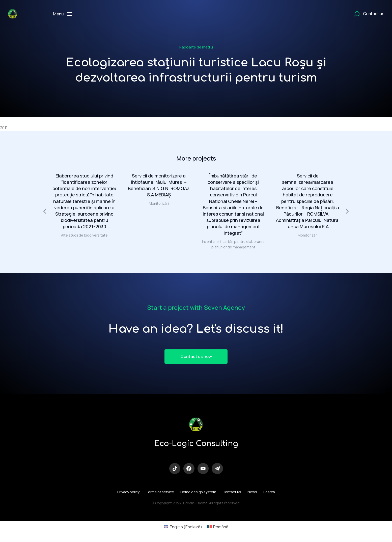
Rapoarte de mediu (196, 47)
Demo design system (198, 494)
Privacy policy (128, 494)
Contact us (232, 494)
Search (269, 494)
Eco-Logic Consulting (196, 445)
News (252, 494)
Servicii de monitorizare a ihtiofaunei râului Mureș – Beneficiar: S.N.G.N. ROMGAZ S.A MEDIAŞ (159, 185)
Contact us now (196, 357)
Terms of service (160, 494)
